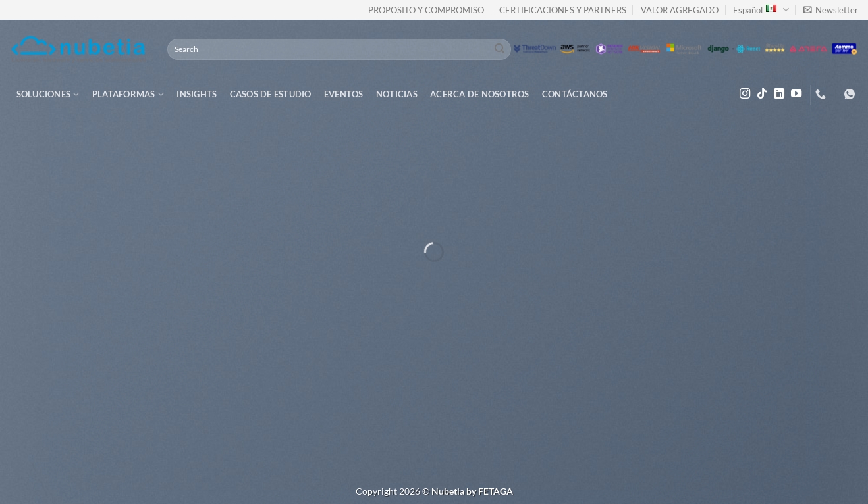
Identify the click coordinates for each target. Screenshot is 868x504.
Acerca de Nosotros (480, 94)
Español (761, 10)
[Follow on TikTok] (762, 94)
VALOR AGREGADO (680, 10)
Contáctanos (575, 94)
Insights (197, 94)
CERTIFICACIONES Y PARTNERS (563, 10)
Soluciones (48, 94)
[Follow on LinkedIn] (779, 94)
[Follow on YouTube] (796, 94)
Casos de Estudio (271, 94)
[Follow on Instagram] (745, 94)
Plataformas (128, 94)
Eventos (344, 94)
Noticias (397, 94)
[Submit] (499, 49)
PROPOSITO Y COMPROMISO (426, 10)
